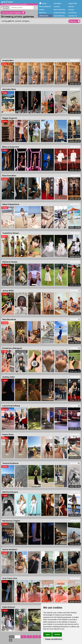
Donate (71, 6)
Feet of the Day (59, 10)
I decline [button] (57, 634)
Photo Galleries (45, 6)
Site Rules (58, 3)
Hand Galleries (59, 16)
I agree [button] (48, 634)
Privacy (71, 10)
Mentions (43, 13)
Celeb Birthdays (60, 13)
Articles (57, 6)
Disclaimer (72, 13)
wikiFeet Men (44, 16)
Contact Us (73, 16)
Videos (42, 10)
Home (44, 3)
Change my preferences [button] (54, 639)
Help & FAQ (73, 3)
